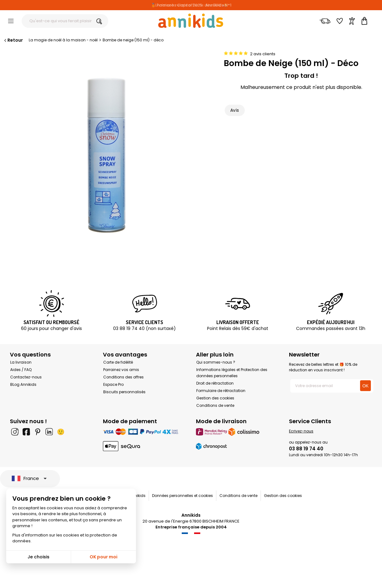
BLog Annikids (23, 384)
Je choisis (38, 557)
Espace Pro (113, 384)
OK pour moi (104, 557)
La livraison (21, 362)
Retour (13, 40)
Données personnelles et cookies (183, 496)
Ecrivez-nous (301, 431)
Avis (235, 110)
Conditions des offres (123, 377)
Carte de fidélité (118, 362)
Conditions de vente (215, 405)
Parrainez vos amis (121, 370)
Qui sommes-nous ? (216, 362)
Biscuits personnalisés (124, 392)
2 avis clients (263, 54)
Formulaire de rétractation (221, 391)
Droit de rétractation (215, 383)
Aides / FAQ (21, 370)
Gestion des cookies (215, 398)
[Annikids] (191, 21)
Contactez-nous (26, 377)
